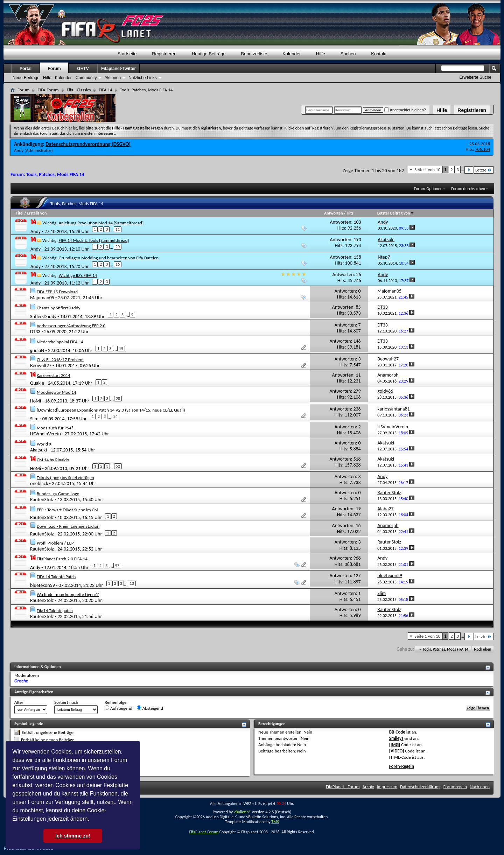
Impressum (387, 787)
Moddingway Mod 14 (56, 392)
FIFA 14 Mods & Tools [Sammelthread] (94, 240)
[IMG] (395, 745)
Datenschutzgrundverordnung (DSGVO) (88, 144)
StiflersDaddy (43, 317)
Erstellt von (37, 213)
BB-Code (397, 732)
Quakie (37, 383)
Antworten (334, 213)
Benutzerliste (254, 54)
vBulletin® (242, 812)
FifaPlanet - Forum (343, 787)
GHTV (83, 69)
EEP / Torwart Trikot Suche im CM (68, 510)
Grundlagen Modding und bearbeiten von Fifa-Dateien (108, 258)
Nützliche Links (143, 78)
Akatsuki (38, 450)
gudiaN (37, 351)
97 (117, 566)
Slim (34, 419)
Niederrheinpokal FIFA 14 (60, 342)
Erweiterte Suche (475, 77)
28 (118, 399)
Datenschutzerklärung (420, 787)
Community (86, 78)
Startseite (127, 54)
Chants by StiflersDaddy (58, 308)
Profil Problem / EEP (55, 543)
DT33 (35, 332)
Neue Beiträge (26, 78)
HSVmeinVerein (45, 434)
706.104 (482, 149)
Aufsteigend (118, 708)
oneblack (39, 483)
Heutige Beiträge (209, 54)
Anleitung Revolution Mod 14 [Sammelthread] (101, 223)
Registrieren (472, 110)
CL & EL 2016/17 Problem (60, 360)
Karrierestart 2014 (54, 375)
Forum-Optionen (428, 189)
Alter (19, 702)
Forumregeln (455, 787)
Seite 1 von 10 (427, 170)
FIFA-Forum (48, 90)
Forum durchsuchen (468, 189)
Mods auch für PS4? (55, 428)
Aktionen (113, 78)
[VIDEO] (397, 751)
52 (118, 466)
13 (132, 583)
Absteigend (150, 708)
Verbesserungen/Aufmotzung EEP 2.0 (71, 326)
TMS (275, 822)
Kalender (292, 54)
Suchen (348, 54)
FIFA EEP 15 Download (57, 292)
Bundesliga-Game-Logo (58, 494)
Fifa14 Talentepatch (55, 611)
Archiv (368, 787)
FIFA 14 (105, 90)
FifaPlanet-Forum (204, 832)
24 (115, 416)
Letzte (484, 170)
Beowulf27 (41, 366)
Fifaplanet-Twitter (118, 69)
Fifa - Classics (79, 90)
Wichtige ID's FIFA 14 (78, 275)
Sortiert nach (66, 702)
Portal (26, 69)
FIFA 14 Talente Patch (56, 577)
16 (118, 264)
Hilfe (442, 110)
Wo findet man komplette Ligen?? (68, 594)
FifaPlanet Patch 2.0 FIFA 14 (62, 559)
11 (118, 229)
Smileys (396, 738)
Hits (350, 213)
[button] (92, 820)
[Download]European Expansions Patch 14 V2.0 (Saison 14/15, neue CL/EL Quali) (111, 410)
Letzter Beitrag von (396, 213)
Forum (54, 69)
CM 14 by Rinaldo (53, 460)
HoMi (36, 401)
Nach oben (482, 649)
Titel (20, 213)
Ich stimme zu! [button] (73, 836)
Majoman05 (42, 298)
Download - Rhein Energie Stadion (68, 526)
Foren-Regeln (402, 766)
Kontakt (379, 54)
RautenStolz (42, 500)
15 (121, 349)
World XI (45, 444)
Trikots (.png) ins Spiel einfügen (65, 478)
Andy (19, 150)
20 (118, 247)
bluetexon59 (43, 585)
